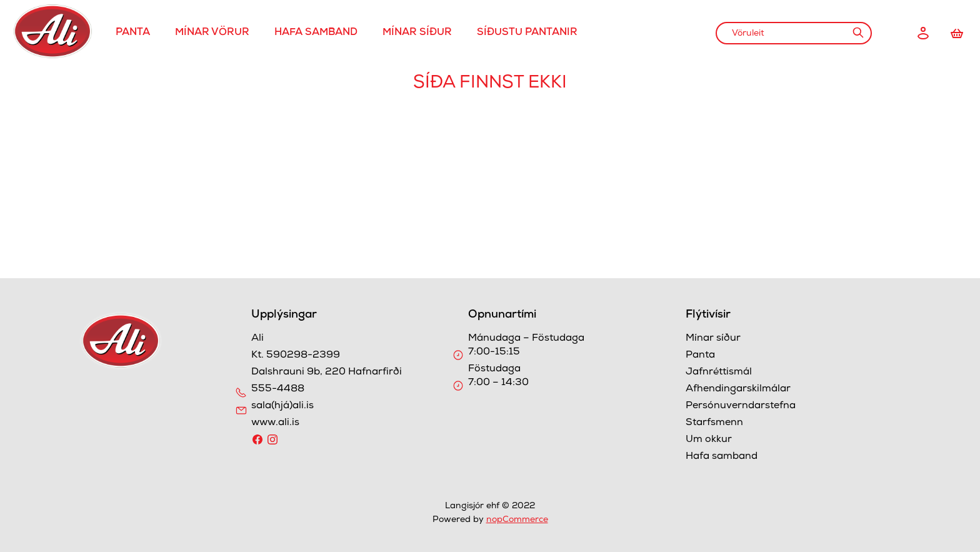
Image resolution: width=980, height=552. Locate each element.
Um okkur (709, 440)
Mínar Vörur (212, 33)
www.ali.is (275, 423)
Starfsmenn (714, 423)
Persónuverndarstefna (741, 406)
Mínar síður (417, 33)
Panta (133, 33)
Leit (858, 33)
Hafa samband (316, 33)
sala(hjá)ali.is (282, 406)
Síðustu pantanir (527, 33)
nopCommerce (517, 520)
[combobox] (794, 33)
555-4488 (278, 389)
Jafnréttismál (719, 373)
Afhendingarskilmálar (738, 389)
